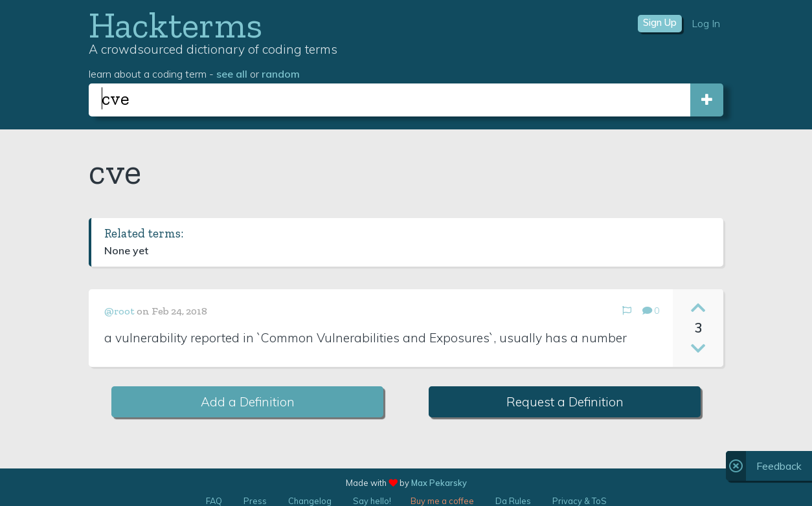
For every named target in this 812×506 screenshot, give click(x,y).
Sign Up (660, 23)
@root (119, 311)
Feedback (779, 466)
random (281, 74)
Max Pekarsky (439, 483)
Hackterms (175, 25)
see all (232, 74)
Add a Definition (248, 402)
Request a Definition (565, 402)
